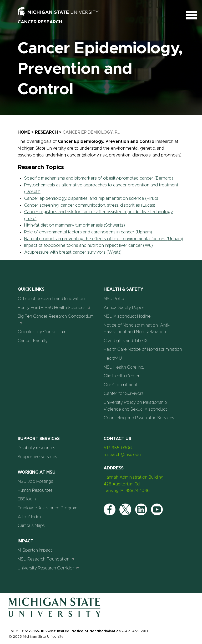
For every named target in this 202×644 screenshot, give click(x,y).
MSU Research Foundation (46, 559)
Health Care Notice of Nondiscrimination (143, 349)
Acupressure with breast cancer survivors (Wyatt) (73, 252)
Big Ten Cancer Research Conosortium (56, 319)
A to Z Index (30, 517)
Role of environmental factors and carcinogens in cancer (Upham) (88, 232)
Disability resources (36, 448)
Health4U (113, 358)
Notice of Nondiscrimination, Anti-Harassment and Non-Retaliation (137, 329)
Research (46, 132)
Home (24, 132)
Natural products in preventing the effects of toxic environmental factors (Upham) (104, 239)
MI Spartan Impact (35, 550)
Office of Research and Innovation (51, 299)
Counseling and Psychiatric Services (139, 418)
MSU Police (115, 299)
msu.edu (64, 631)
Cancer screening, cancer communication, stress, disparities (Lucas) (90, 205)
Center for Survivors (124, 394)
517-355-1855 (37, 631)
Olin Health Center (122, 376)
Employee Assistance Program (47, 508)
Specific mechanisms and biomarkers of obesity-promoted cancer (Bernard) (99, 178)
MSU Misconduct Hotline (127, 316)
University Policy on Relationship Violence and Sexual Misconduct (135, 406)
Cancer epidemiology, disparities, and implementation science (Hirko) (91, 198)
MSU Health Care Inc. (124, 367)
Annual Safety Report (125, 308)
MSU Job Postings (35, 481)
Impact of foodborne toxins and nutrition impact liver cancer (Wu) (89, 245)
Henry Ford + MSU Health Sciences (54, 308)
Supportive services (37, 457)
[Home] (54, 616)
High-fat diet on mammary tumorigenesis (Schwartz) (75, 225)
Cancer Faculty (33, 341)
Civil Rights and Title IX (126, 341)
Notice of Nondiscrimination (96, 631)
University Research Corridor (49, 568)
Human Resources (35, 490)
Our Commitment (121, 385)
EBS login (27, 499)
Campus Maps (31, 526)
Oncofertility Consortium (42, 332)
